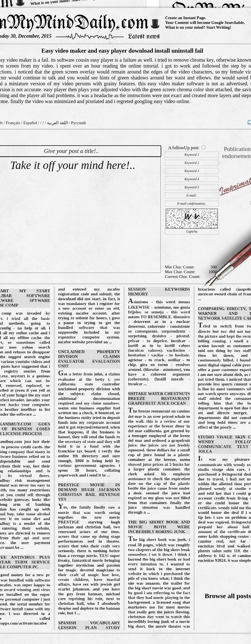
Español (30, 123)
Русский (78, 123)
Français (13, 123)
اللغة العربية (57, 123)
